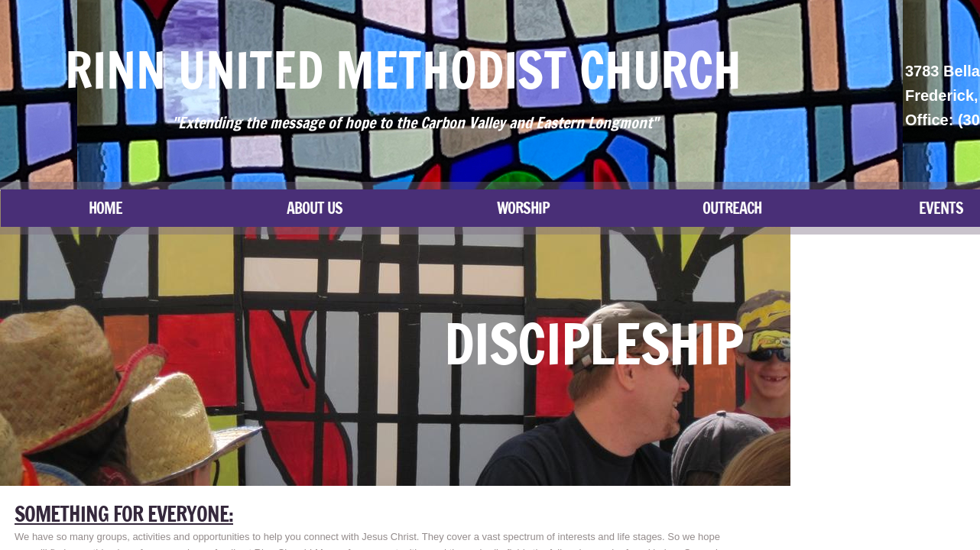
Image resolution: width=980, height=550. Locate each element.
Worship (523, 208)
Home (105, 208)
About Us (315, 208)
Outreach (732, 208)
